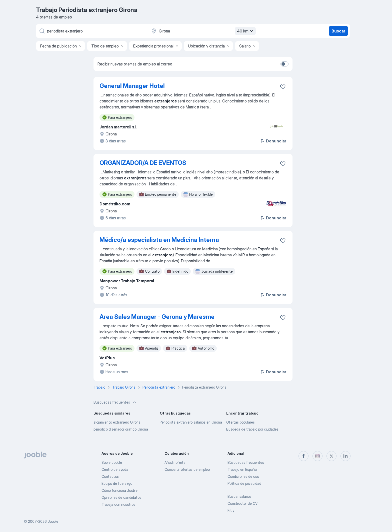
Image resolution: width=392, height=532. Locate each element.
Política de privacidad (244, 483)
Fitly (231, 510)
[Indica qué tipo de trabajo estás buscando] (91, 31)
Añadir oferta (175, 462)
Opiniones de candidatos (121, 497)
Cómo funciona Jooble (119, 490)
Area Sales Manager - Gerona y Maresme (157, 317)
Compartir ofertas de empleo (187, 469)
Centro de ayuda (115, 469)
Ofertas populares (240, 422)
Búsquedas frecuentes (246, 462)
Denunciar (273, 141)
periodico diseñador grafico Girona (121, 429)
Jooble (53, 521)
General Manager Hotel (132, 86)
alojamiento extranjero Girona (117, 422)
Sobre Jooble (112, 462)
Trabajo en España (242, 469)
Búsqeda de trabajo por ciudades (252, 429)
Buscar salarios (239, 496)
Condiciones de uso (243, 476)
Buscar (338, 31)
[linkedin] (345, 456)
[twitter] (331, 456)
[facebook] (303, 456)
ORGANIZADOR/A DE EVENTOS (143, 163)
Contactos (110, 476)
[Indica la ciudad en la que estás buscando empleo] (203, 31)
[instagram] (317, 456)
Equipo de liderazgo (117, 483)
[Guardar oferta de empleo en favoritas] (283, 87)
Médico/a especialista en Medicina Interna (159, 240)
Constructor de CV (242, 503)
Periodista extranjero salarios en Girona (191, 422)
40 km (246, 31)
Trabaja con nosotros (118, 504)
